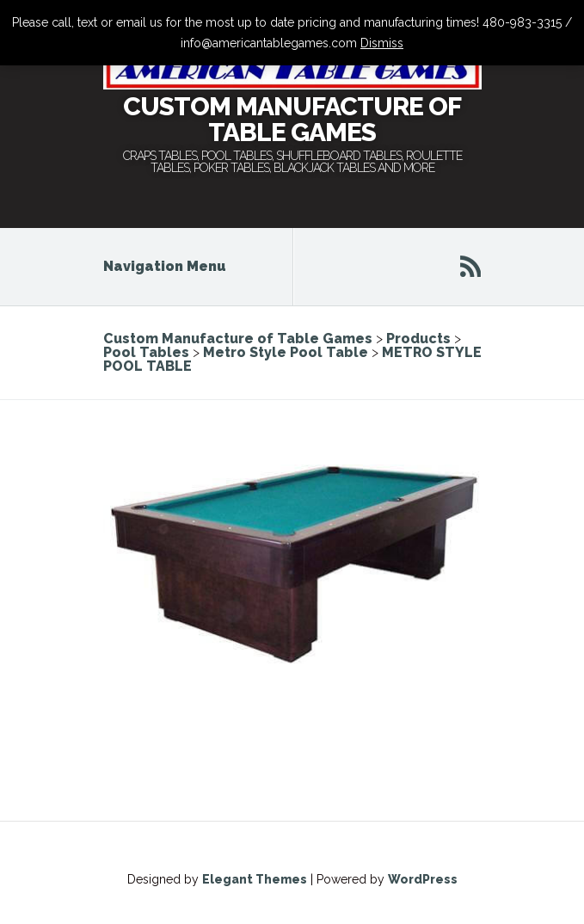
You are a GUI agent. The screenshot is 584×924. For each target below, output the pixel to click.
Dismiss (382, 43)
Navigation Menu (176, 266)
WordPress (423, 879)
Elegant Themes (255, 879)
